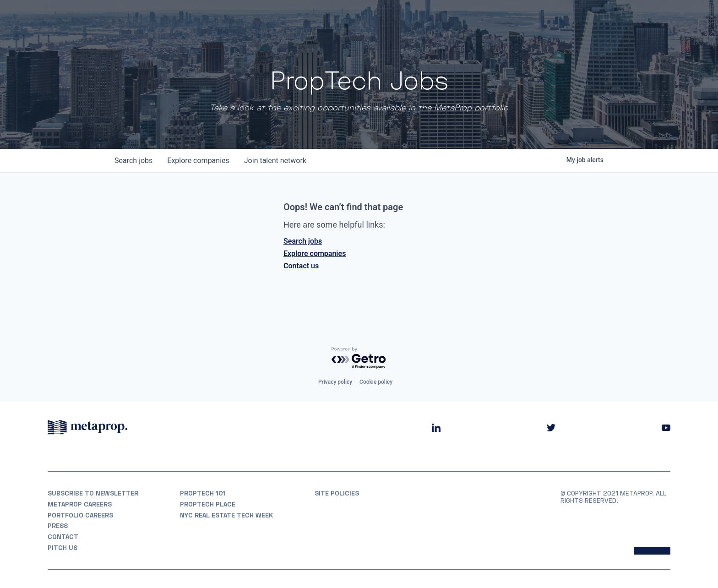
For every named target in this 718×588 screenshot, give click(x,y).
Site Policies (337, 493)
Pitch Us (63, 548)
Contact (63, 537)
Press (58, 526)
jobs (133, 161)
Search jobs (303, 241)
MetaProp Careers (80, 504)
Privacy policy (335, 382)
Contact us (301, 266)
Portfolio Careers (80, 515)
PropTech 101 (203, 493)
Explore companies (315, 253)
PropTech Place (208, 504)
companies (198, 161)
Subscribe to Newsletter (93, 493)
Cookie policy (376, 382)
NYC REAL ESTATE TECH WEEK (226, 515)
